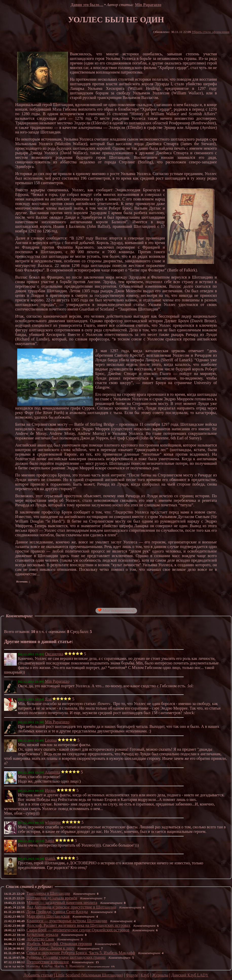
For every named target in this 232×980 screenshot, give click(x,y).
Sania (50, 841)
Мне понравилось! (116, 610)
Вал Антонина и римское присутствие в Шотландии (71, 907)
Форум (132, 975)
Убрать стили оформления (211, 32)
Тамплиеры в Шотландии (48, 893)
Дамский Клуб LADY (190, 975)
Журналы (160, 975)
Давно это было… (87, 5)
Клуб (145, 975)
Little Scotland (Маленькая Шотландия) (89, 975)
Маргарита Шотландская (48, 916)
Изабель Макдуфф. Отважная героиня (59, 944)
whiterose (53, 822)
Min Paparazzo (148, 5)
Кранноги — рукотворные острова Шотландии (67, 921)
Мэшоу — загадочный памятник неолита (62, 902)
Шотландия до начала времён (52, 898)
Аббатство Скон (40, 939)
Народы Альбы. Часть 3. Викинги (55, 966)
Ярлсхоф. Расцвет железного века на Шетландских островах (79, 925)
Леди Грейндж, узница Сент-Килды (57, 912)
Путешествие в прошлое (48, 962)
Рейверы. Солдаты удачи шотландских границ (66, 957)
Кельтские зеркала (42, 934)
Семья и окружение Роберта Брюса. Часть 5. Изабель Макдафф (81, 953)
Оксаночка (54, 654)
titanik (50, 858)
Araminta (52, 772)
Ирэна (50, 790)
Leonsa (51, 740)
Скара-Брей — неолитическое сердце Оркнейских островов (78, 930)
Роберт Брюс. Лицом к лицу (50, 948)
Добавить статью (38, 975)
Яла (48, 699)
